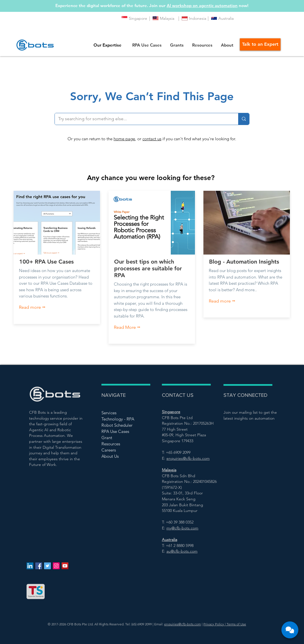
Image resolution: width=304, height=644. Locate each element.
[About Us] (121, 456)
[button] (147, 45)
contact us (152, 139)
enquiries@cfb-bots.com (183, 624)
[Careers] (121, 450)
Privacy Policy (214, 624)
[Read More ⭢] (131, 327)
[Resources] (121, 444)
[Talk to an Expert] (260, 44)
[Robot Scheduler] (121, 425)
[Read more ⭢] (36, 308)
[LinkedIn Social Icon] (30, 566)
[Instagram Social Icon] (56, 566)
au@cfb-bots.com (182, 551)
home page (124, 139)
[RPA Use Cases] (121, 431)
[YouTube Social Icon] (65, 566)
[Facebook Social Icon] (39, 566)
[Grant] (121, 437)
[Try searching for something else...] (142, 119)
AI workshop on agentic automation (202, 6)
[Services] (121, 413)
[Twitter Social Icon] (47, 566)
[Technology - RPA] (121, 419)
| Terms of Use (235, 624)
